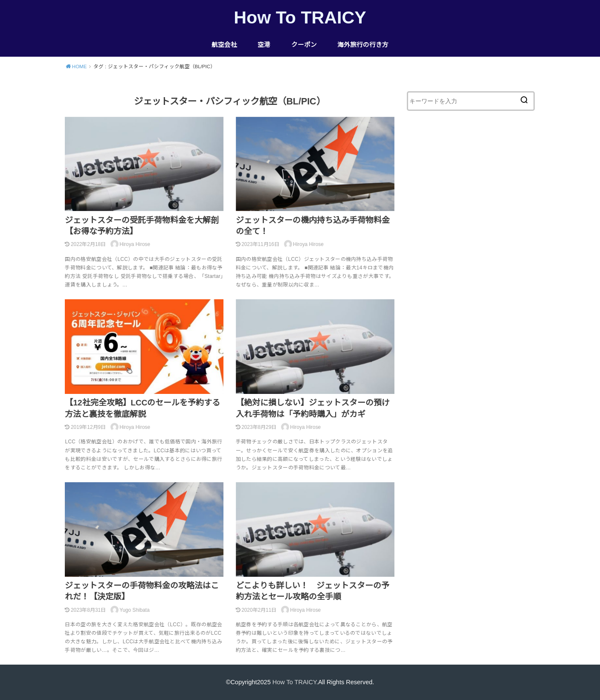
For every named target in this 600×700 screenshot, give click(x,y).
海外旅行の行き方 (363, 45)
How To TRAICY (300, 17)
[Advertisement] (471, 275)
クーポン (304, 45)
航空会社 (224, 45)
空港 (264, 45)
